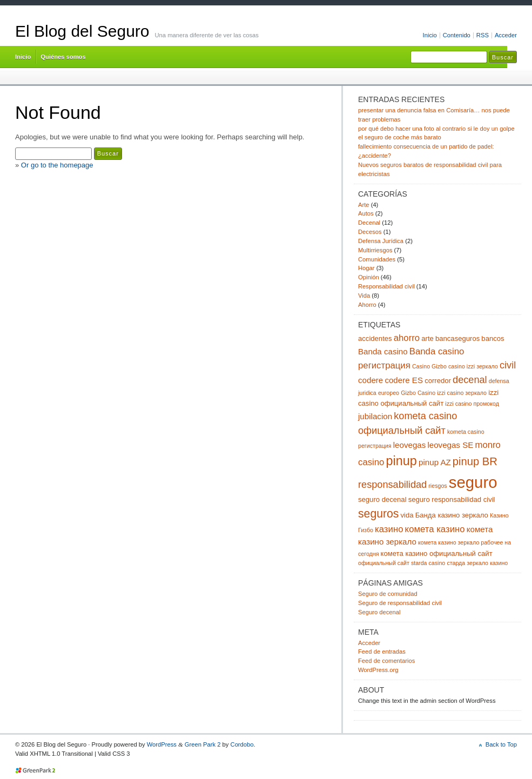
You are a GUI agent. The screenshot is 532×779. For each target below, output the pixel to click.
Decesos (370, 232)
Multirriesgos (375, 250)
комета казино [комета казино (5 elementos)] (435, 529)
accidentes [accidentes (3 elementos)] (375, 338)
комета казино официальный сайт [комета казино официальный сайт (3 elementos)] (437, 553)
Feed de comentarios (386, 661)
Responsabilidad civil (386, 286)
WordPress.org (378, 670)
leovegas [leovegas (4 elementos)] (410, 445)
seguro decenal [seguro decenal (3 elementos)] (382, 499)
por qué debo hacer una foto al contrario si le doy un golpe (436, 129)
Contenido (457, 35)
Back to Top (501, 744)
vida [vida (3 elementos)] (407, 515)
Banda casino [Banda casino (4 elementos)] (383, 351)
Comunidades (377, 259)
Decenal (369, 223)
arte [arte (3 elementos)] (427, 338)
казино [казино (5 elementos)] (389, 529)
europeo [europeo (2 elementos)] (389, 393)
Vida (364, 296)
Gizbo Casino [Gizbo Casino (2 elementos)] (418, 393)
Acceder (506, 35)
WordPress (162, 744)
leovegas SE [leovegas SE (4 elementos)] (450, 445)
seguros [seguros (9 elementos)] (378, 513)
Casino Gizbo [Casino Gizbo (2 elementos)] (429, 366)
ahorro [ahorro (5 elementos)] (407, 338)
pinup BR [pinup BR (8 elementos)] (475, 461)
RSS (483, 35)
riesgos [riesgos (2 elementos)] (437, 486)
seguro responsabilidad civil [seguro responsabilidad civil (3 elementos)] (452, 499)
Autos (366, 213)
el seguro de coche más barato (400, 137)
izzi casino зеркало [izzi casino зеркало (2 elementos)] (462, 393)
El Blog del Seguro (82, 31)
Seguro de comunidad (388, 594)
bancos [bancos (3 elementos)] (493, 338)
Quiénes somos (63, 57)
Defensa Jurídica (381, 241)
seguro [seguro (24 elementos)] (473, 482)
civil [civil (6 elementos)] (508, 365)
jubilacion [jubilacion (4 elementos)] (375, 416)
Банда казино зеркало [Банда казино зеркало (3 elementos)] (452, 515)
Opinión (369, 277)
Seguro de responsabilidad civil (400, 603)
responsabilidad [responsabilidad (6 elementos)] (392, 485)
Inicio (430, 35)
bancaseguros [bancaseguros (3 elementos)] (457, 338)
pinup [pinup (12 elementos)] (402, 461)
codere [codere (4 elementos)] (371, 380)
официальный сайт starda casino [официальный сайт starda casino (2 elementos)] (402, 563)
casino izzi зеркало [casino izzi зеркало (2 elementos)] (473, 366)
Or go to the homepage (57, 165)
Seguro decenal (379, 612)
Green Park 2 (203, 744)
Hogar (366, 268)
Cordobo (242, 744)
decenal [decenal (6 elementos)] (470, 380)
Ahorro (367, 305)
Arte (364, 205)
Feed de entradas (382, 652)
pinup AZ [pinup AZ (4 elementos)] (435, 462)
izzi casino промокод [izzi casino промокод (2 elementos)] (472, 404)
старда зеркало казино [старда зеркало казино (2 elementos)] (477, 563)
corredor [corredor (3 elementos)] (438, 381)
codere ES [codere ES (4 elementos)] (404, 380)
